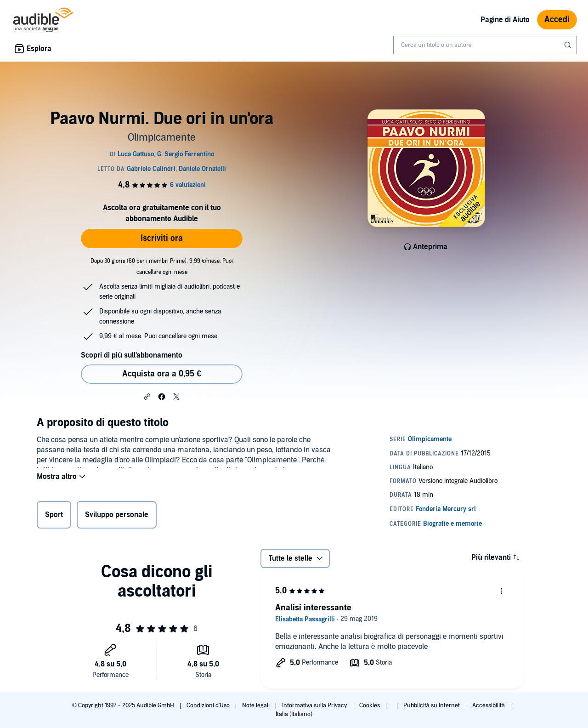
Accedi (557, 20)
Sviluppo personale (117, 517)
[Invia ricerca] (569, 45)
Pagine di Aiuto (505, 20)
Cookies (370, 705)
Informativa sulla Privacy (315, 705)
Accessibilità (489, 705)
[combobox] (485, 45)
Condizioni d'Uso (209, 705)
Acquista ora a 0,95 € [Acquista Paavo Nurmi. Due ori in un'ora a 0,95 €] (162, 374)
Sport (54, 517)
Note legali (257, 705)
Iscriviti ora (162, 238)
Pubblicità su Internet (432, 705)
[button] (147, 396)
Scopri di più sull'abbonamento (132, 355)
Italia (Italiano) (294, 714)
